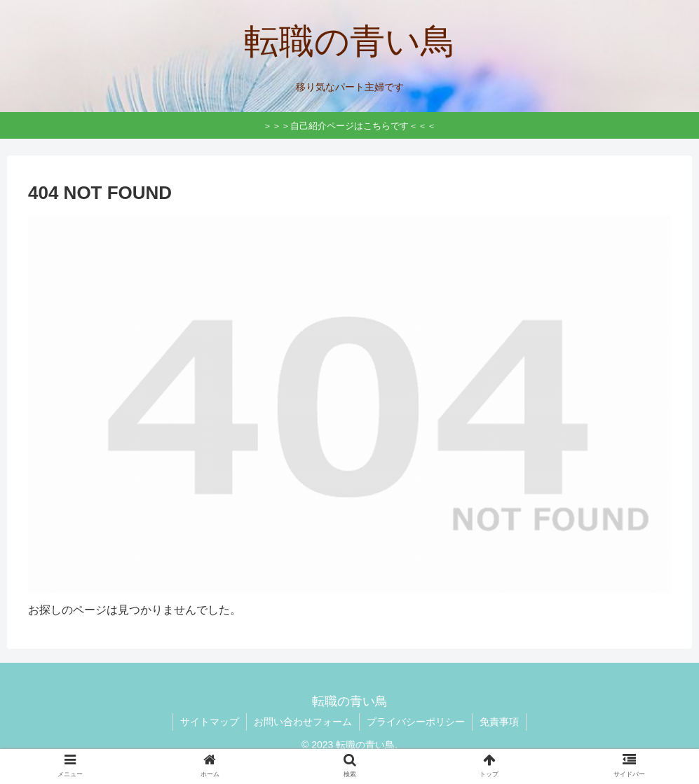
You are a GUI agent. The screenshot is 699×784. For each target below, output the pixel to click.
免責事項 (499, 722)
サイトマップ (210, 722)
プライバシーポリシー (416, 722)
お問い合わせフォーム (303, 722)
